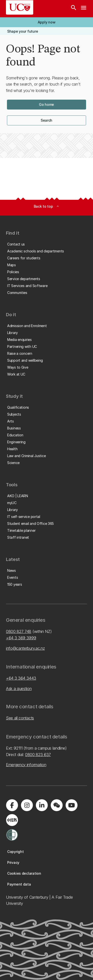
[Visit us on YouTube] (71, 805)
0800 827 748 (19, 631)
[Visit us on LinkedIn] (42, 805)
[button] (46, 22)
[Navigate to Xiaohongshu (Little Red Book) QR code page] (12, 820)
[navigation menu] (84, 9)
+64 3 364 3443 (21, 678)
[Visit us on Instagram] (27, 805)
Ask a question (19, 689)
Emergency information (26, 765)
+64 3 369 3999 (21, 638)
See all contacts (20, 718)
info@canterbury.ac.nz (25, 648)
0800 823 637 (38, 755)
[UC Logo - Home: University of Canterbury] (20, 7)
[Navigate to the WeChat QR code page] (57, 805)
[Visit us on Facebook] (12, 805)
